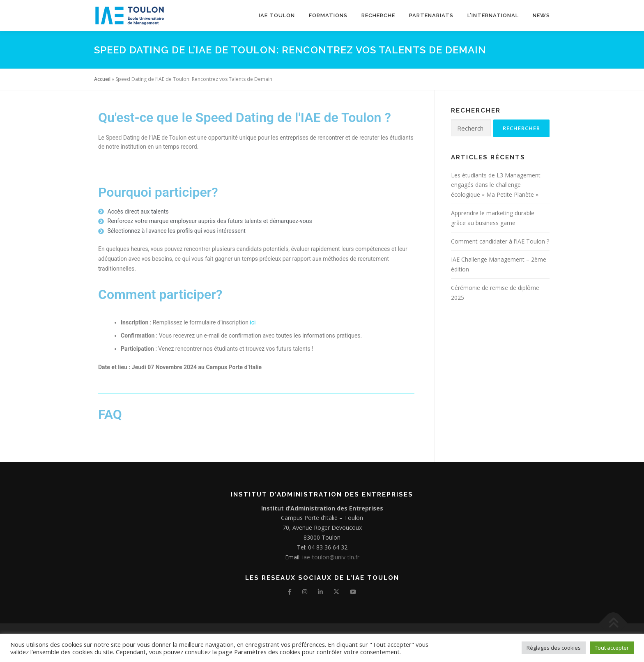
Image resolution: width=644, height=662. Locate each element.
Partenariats (431, 15)
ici (253, 322)
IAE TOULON (277, 15)
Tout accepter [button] (612, 648)
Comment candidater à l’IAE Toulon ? (500, 241)
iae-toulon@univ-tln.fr (330, 557)
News (541, 15)
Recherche (378, 15)
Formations (328, 15)
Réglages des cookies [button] (554, 648)
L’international (493, 15)
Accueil (102, 79)
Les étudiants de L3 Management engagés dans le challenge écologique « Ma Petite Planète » (496, 185)
